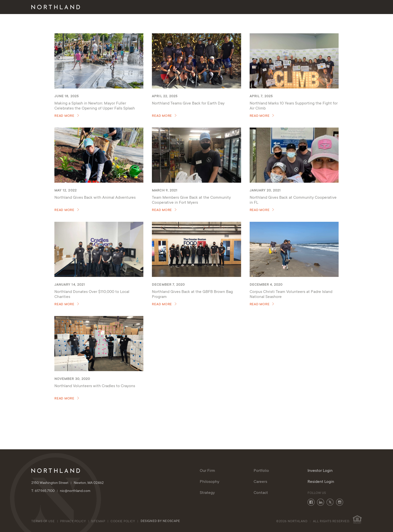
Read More (64, 116)
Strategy (244, 8)
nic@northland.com (75, 491)
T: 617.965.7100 (46, 491)
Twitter (330, 502)
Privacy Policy (73, 521)
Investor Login (341, 8)
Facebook (311, 502)
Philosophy (212, 8)
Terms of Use (43, 521)
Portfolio (275, 8)
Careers (260, 482)
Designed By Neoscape (160, 521)
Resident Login (321, 482)
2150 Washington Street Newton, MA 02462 (68, 483)
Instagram (340, 502)
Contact (306, 8)
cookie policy (123, 521)
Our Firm (180, 8)
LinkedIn (321, 502)
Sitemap (98, 521)
